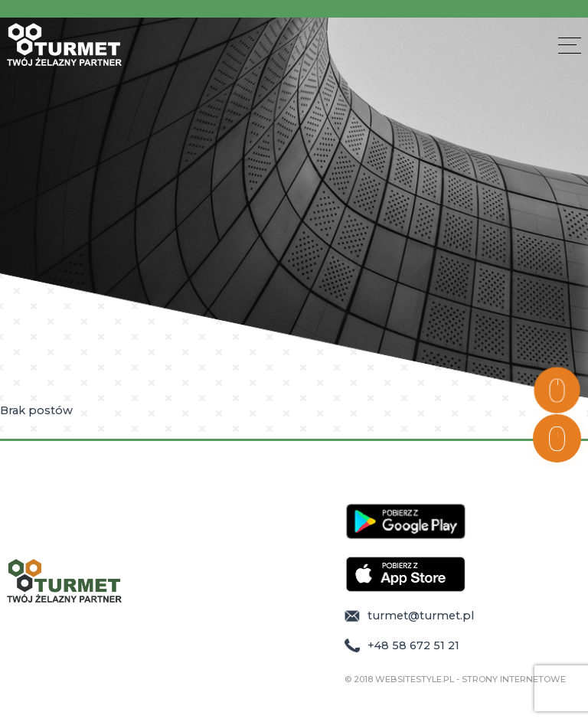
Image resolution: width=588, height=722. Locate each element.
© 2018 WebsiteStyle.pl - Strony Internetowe (455, 680)
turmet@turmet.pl (409, 616)
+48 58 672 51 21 (402, 645)
